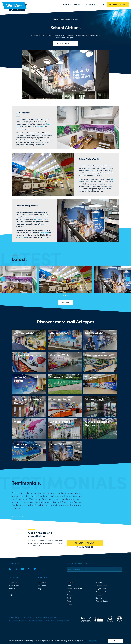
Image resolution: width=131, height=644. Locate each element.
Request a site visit (66, 44)
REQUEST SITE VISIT (118, 4)
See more (65, 303)
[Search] (103, 4)
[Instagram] (16, 569)
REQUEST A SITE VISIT (85, 543)
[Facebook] (10, 569)
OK (115, 641)
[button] (3, 279)
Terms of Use (28, 617)
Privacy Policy (14, 617)
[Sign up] (120, 569)
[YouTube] (22, 569)
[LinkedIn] (35, 569)
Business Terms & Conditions (46, 617)
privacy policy (92, 640)
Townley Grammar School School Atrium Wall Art (65, 279)
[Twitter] (29, 569)
